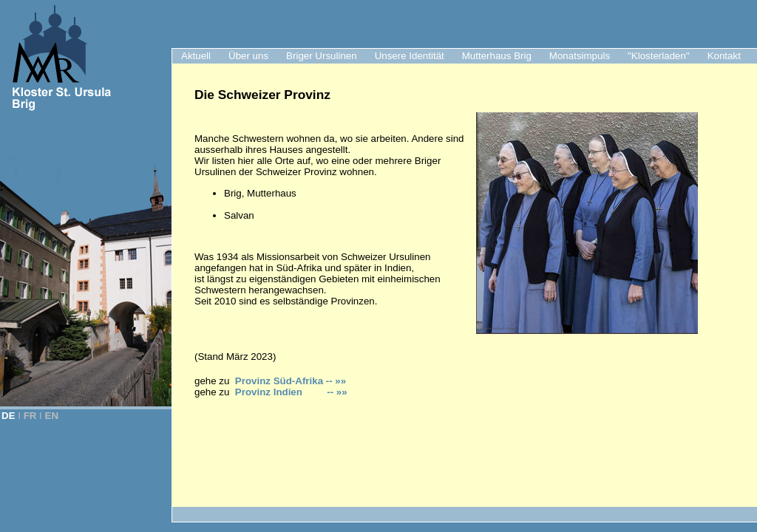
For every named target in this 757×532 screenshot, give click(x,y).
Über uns (248, 56)
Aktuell (196, 56)
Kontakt (724, 56)
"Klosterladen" (659, 56)
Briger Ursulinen (322, 56)
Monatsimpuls (580, 56)
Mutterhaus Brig (497, 56)
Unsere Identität (410, 56)
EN (52, 416)
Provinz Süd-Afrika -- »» (291, 381)
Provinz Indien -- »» (291, 392)
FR (30, 416)
